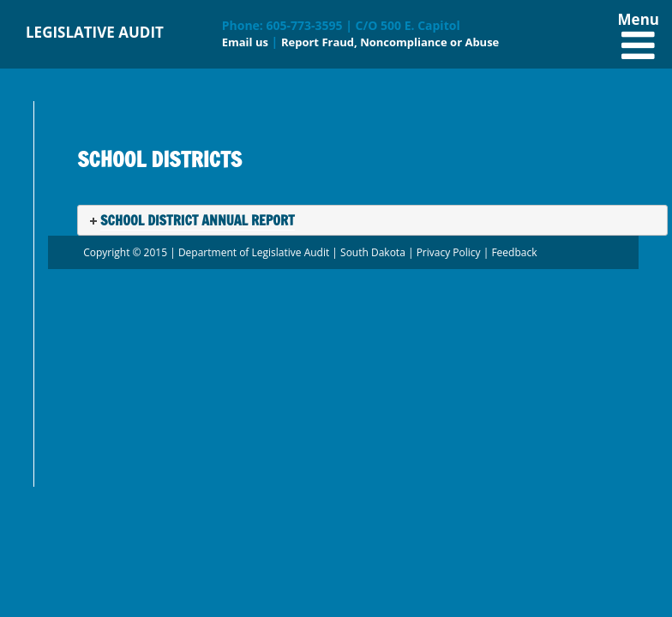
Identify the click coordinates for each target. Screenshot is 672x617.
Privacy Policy (449, 252)
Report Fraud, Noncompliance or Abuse (390, 42)
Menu (639, 30)
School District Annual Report (198, 220)
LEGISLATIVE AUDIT (95, 32)
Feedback (514, 252)
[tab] (372, 221)
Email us (245, 42)
